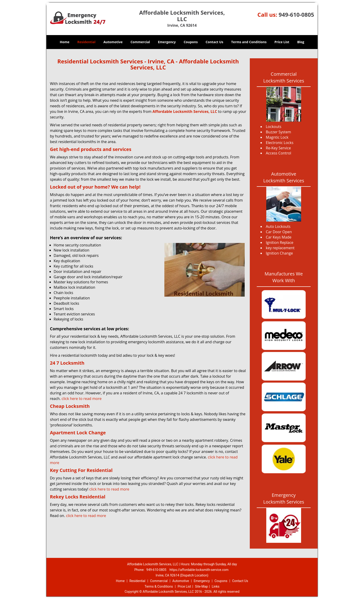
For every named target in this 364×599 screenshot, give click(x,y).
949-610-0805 (296, 15)
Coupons (191, 42)
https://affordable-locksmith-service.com (199, 570)
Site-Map (201, 586)
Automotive (113, 42)
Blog (301, 42)
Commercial (140, 42)
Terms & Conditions (159, 586)
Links (216, 586)
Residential (86, 42)
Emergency (167, 42)
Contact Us (214, 42)
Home (65, 42)
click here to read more (81, 399)
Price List (282, 42)
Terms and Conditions (249, 42)
